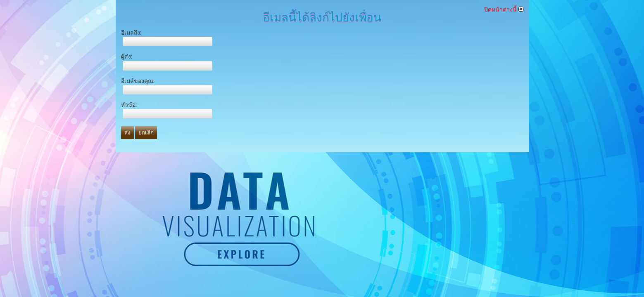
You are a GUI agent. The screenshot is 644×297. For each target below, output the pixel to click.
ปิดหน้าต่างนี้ (504, 9)
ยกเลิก (146, 133)
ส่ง (127, 133)
